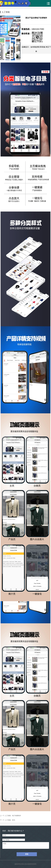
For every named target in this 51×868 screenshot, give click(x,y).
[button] (18, 27)
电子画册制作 (17, 816)
